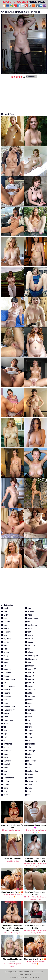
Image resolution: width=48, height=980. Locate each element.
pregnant (30, 696)
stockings (30, 751)
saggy (29, 713)
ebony (5, 713)
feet (4, 730)
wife (28, 791)
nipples (29, 642)
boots (5, 662)
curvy (5, 703)
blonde (5, 652)
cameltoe (6, 673)
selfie (28, 717)
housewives (7, 778)
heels (5, 768)
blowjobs (6, 656)
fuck (4, 737)
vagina (29, 778)
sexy (28, 723)
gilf (4, 740)
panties (29, 686)
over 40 (29, 673)
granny (5, 754)
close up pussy (9, 686)
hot (4, 774)
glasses (6, 747)
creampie (6, 693)
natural (29, 639)
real (28, 707)
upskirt (29, 774)
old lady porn (32, 656)
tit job (28, 764)
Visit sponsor (31, 77)
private (29, 700)
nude (28, 649)
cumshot (6, 696)
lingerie (29, 615)
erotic (5, 717)
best (4, 635)
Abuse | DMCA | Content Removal (18, 972)
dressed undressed (11, 707)
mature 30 (30, 669)
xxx (27, 795)
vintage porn (31, 781)
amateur (6, 608)
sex (27, 720)
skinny (29, 737)
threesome (31, 761)
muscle (29, 635)
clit (4, 683)
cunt (4, 700)
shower (29, 730)
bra (4, 666)
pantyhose (30, 690)
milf (27, 622)
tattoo (28, 754)
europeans (7, 720)
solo (28, 747)
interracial (7, 785)
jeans (5, 788)
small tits (30, 744)
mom (28, 632)
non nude (30, 645)
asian (5, 615)
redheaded (31, 710)
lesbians (30, 612)
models (29, 628)
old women (31, 659)
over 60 (29, 679)
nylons (29, 652)
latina (5, 795)
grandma (6, 751)
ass (4, 618)
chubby (6, 676)
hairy (4, 757)
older (28, 662)
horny (5, 771)
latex (4, 791)
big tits (5, 642)
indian (5, 781)
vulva (28, 785)
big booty (6, 639)
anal (4, 612)
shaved (29, 727)
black (5, 649)
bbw (4, 625)
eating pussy (8, 710)
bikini (5, 645)
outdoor (29, 666)
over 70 (29, 683)
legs (28, 608)
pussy (29, 703)
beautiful (6, 632)
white (28, 788)
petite (28, 693)
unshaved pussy (33, 771)
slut (27, 740)
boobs (5, 659)
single (29, 734)
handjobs (6, 764)
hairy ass (6, 761)
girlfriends (7, 744)
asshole (6, 622)
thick (28, 757)
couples (6, 690)
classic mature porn (11, 679)
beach (5, 628)
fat (3, 727)
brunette (6, 669)
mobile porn (31, 625)
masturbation (32, 618)
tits (27, 768)
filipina (5, 734)
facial (5, 723)
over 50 (29, 676)
